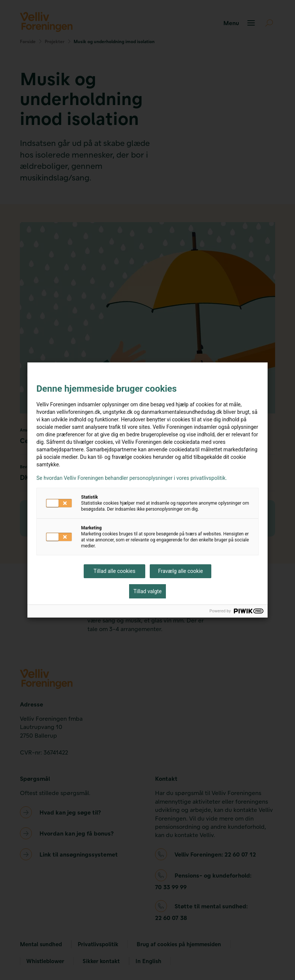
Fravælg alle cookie (180, 571)
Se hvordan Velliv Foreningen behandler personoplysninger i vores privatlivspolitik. (132, 478)
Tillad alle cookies (114, 571)
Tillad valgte (147, 591)
